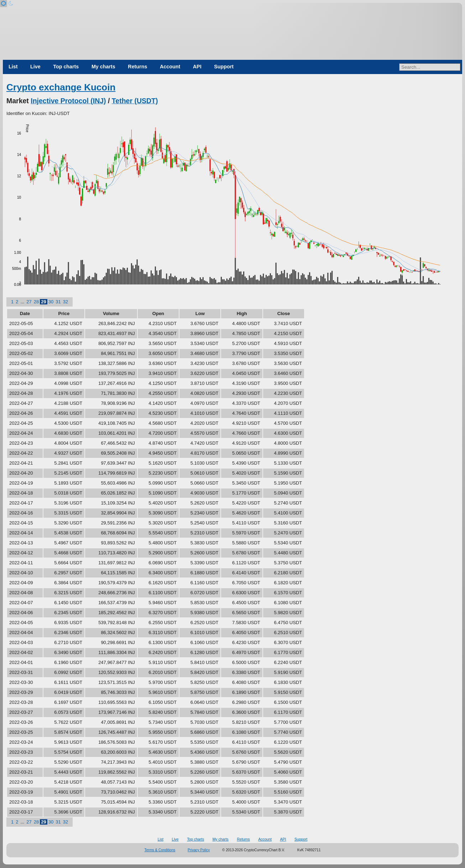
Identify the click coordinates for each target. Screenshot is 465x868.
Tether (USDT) (135, 101)
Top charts (66, 67)
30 (51, 302)
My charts (103, 67)
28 (36, 302)
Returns (137, 67)
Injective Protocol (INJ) (68, 101)
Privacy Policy (199, 850)
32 (66, 302)
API (197, 67)
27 (29, 302)
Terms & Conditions (160, 850)
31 (58, 302)
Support (224, 67)
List (13, 67)
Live (35, 67)
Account (170, 67)
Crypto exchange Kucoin (61, 87)
